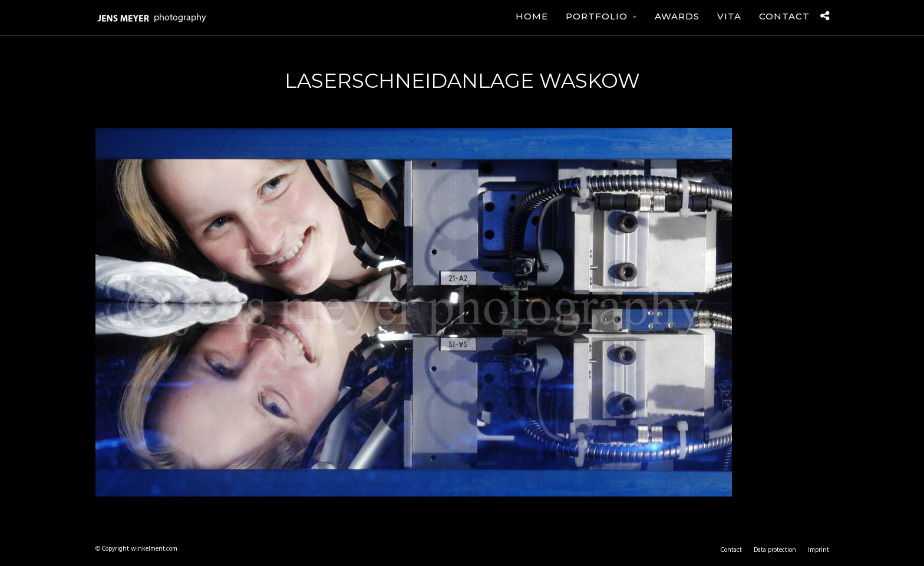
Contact (784, 16)
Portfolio (597, 16)
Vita (729, 16)
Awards (677, 16)
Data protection (775, 550)
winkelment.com (154, 549)
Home (532, 16)
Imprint (819, 550)
